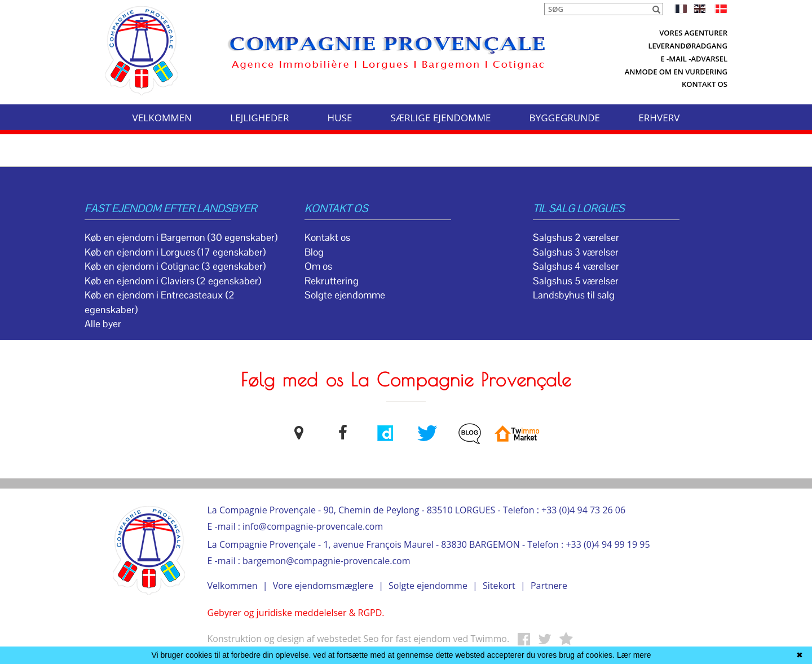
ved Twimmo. (481, 639)
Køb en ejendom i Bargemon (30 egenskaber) (181, 238)
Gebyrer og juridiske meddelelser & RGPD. (296, 613)
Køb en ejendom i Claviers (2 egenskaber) (173, 281)
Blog (314, 252)
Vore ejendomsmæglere (323, 586)
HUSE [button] (340, 118)
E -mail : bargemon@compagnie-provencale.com (309, 561)
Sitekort (499, 586)
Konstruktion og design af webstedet (286, 639)
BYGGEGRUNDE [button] (565, 118)
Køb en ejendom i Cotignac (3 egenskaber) (175, 266)
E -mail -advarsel (694, 59)
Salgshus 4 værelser (576, 266)
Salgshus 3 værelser (576, 252)
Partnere (549, 586)
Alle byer (103, 324)
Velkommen (233, 586)
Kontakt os (705, 84)
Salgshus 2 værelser (576, 238)
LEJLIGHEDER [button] (259, 118)
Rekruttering (332, 281)
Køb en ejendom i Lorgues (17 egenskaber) (175, 252)
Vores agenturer (693, 33)
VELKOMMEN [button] (162, 118)
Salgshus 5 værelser (576, 281)
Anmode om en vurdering (676, 72)
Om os (318, 266)
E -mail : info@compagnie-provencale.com (295, 526)
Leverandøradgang (688, 46)
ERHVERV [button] (659, 118)
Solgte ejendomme (345, 295)
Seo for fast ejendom (408, 639)
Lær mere (634, 655)
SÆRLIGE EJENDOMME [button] (441, 118)
